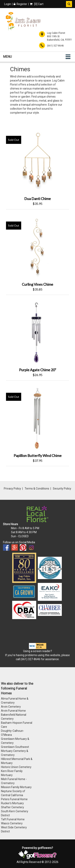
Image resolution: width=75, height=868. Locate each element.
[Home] (23, 21)
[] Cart (37, 4)
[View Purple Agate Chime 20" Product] (37, 332)
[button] (69, 4)
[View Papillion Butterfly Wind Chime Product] (37, 418)
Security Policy (62, 489)
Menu (7, 57)
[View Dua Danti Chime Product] (37, 161)
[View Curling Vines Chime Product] (37, 247)
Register (20, 4)
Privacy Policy (12, 489)
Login (8, 4)
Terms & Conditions (37, 489)
